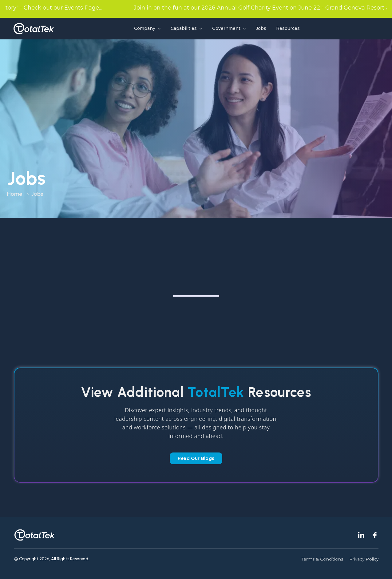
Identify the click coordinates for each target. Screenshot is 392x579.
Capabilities (186, 28)
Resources (288, 28)
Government (229, 28)
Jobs (261, 28)
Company (147, 28)
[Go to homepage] (34, 29)
